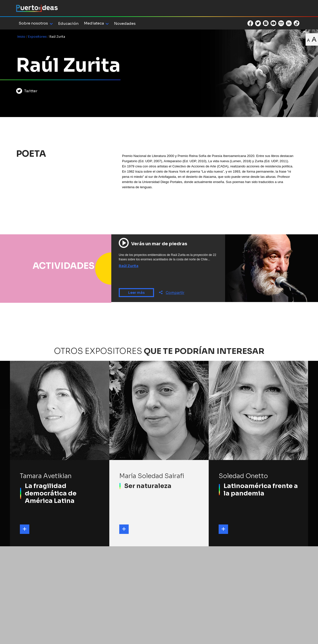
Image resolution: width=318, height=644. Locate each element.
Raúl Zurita (129, 266)
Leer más (136, 293)
